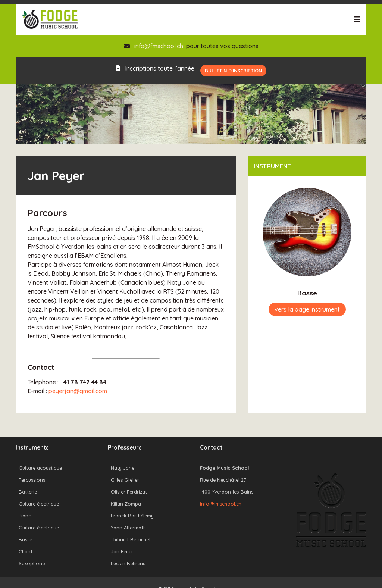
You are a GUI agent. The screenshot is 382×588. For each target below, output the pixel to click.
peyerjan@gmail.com (78, 391)
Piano (25, 516)
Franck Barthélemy (132, 516)
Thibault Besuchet (131, 539)
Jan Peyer (122, 551)
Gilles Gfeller (125, 480)
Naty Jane (123, 468)
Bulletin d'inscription (233, 71)
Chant (26, 551)
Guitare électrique (39, 504)
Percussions (32, 480)
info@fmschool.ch (159, 46)
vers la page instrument (307, 309)
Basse (25, 539)
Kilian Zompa (126, 504)
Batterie (28, 492)
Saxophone (32, 563)
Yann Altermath (128, 528)
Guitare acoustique (40, 468)
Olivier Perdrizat (129, 492)
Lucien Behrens (128, 563)
